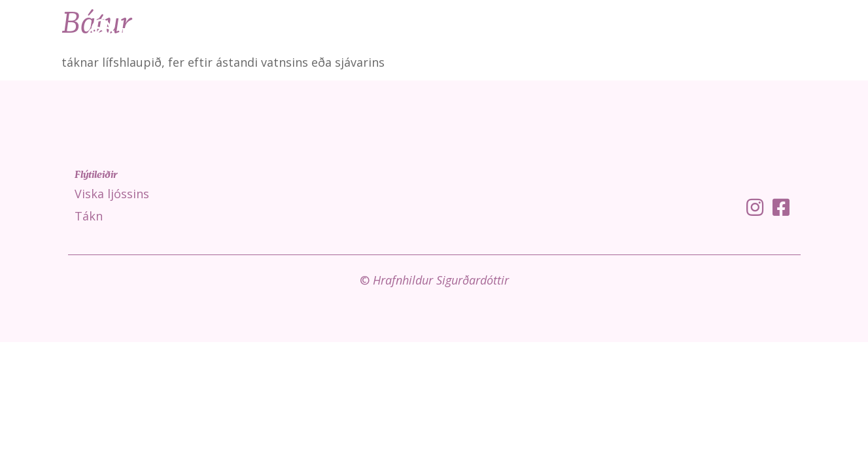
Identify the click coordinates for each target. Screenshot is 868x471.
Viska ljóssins (616, 33)
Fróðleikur (748, 33)
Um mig (819, 33)
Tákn (683, 33)
